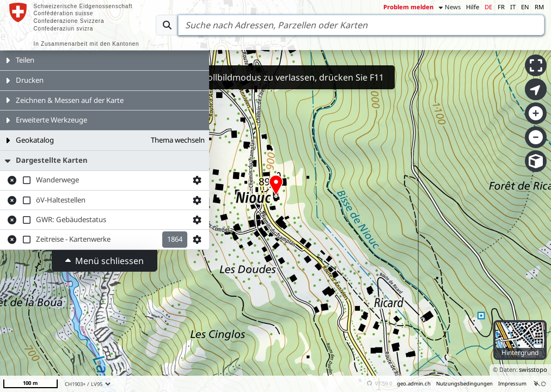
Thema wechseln (178, 140)
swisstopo (533, 369)
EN (525, 7)
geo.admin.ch (414, 384)
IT (513, 7)
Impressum (512, 384)
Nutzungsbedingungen (464, 384)
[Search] (361, 25)
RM (539, 7)
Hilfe (473, 7)
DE (488, 7)
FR (501, 7)
